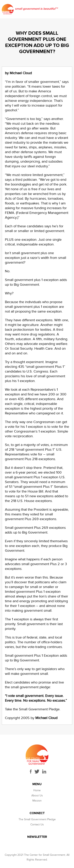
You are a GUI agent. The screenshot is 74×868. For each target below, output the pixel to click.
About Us (37, 795)
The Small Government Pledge (37, 819)
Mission (37, 801)
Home (37, 790)
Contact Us (37, 824)
